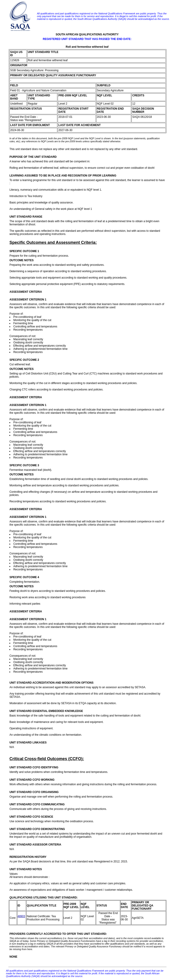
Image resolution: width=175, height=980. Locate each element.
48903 (21, 916)
